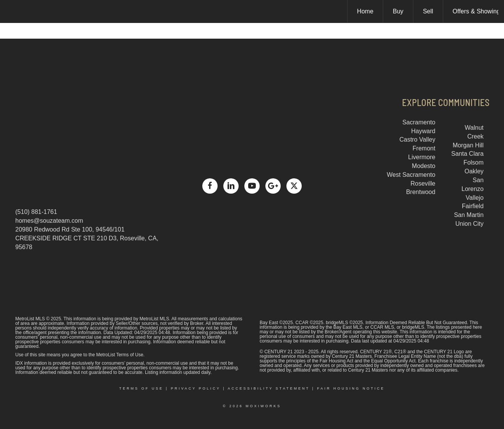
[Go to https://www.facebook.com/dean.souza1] (210, 186)
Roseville (423, 184)
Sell (428, 11)
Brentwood (421, 192)
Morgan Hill (468, 145)
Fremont (424, 148)
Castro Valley (417, 139)
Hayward (423, 131)
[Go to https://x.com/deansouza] (294, 186)
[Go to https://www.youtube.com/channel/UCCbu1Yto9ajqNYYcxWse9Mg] (252, 186)
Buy (398, 11)
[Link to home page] (10, 11)
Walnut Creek (474, 132)
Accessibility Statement (269, 388)
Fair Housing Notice (351, 388)
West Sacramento (411, 175)
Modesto (424, 166)
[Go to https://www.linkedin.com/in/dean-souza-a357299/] (231, 186)
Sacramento (419, 122)
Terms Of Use (141, 388)
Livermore (422, 157)
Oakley (474, 171)
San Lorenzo (473, 184)
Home (365, 11)
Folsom (473, 162)
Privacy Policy (196, 388)
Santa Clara (467, 154)
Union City (470, 224)
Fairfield (473, 206)
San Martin (469, 215)
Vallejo (475, 198)
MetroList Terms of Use (119, 355)
